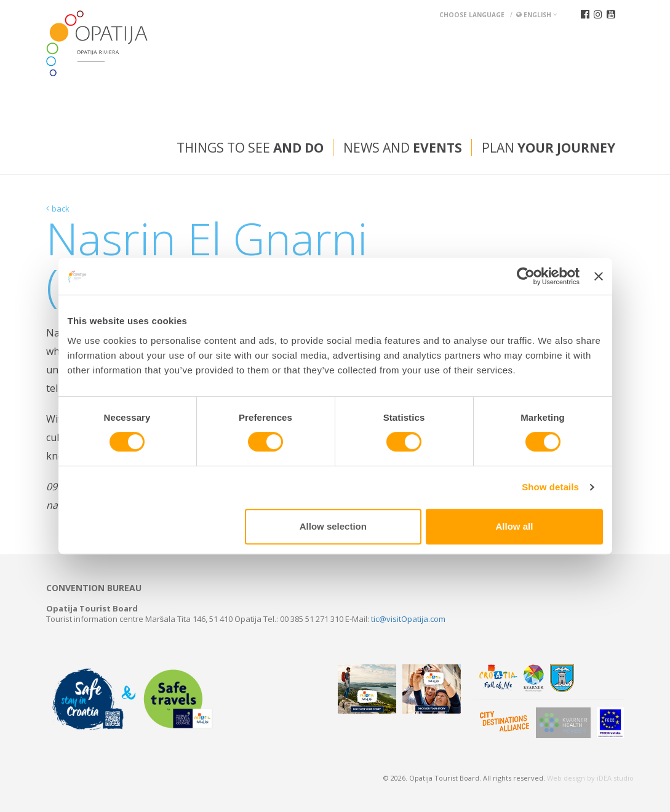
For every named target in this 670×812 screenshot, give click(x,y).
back (61, 209)
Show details (550, 487)
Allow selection (333, 526)
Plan (548, 148)
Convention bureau (94, 588)
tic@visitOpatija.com (408, 619)
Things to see (250, 148)
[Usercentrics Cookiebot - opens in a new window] (526, 276)
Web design (566, 778)
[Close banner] (599, 276)
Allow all (515, 526)
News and (403, 148)
